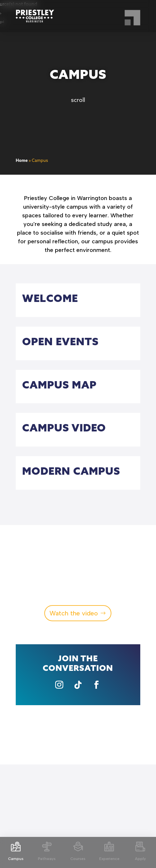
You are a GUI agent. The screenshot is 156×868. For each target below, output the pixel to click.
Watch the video (74, 613)
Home (22, 161)
